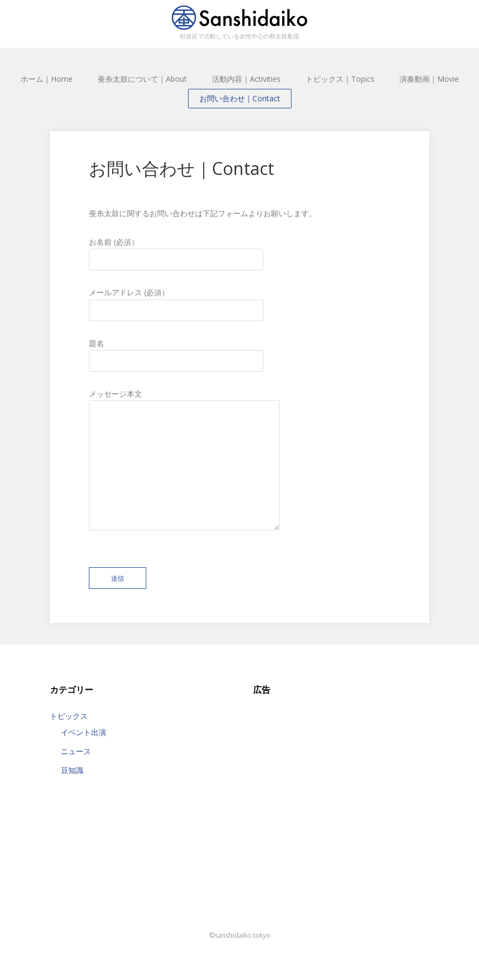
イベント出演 (83, 732)
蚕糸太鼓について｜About (142, 79)
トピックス (69, 716)
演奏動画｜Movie (429, 79)
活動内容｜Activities (246, 79)
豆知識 (72, 770)
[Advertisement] (341, 774)
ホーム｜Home (47, 79)
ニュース (76, 751)
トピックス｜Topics (340, 79)
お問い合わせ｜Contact (240, 98)
